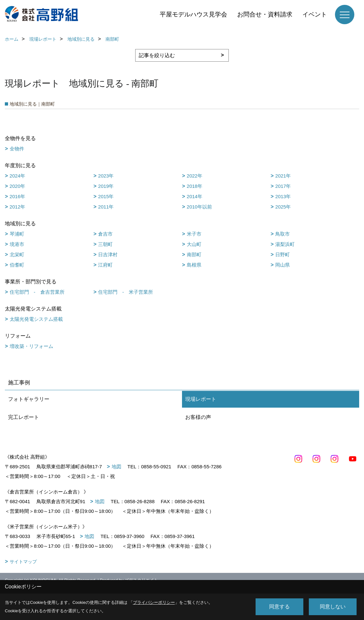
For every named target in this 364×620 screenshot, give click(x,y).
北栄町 (17, 254)
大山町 (194, 244)
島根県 (194, 265)
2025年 (283, 207)
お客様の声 (198, 417)
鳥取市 (283, 234)
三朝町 (105, 244)
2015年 (106, 196)
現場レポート (201, 399)
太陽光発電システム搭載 (36, 319)
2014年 (195, 196)
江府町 (105, 265)
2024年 (17, 176)
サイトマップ (23, 562)
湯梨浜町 (285, 244)
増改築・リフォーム (31, 346)
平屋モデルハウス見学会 (193, 14)
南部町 (194, 254)
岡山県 (283, 265)
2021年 (283, 176)
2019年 (106, 186)
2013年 (283, 196)
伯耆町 (17, 265)
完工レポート (24, 417)
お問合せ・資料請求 (265, 14)
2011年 (106, 207)
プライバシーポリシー (154, 602)
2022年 (195, 176)
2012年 (17, 207)
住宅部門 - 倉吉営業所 (37, 292)
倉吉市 (105, 234)
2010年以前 (199, 207)
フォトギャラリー (29, 399)
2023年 (106, 176)
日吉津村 (108, 254)
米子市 (194, 234)
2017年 (283, 186)
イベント (315, 14)
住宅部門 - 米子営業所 (126, 292)
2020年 (17, 186)
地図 (116, 467)
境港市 (17, 244)
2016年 (17, 196)
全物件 (17, 149)
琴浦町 (17, 234)
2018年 (195, 186)
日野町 (283, 254)
